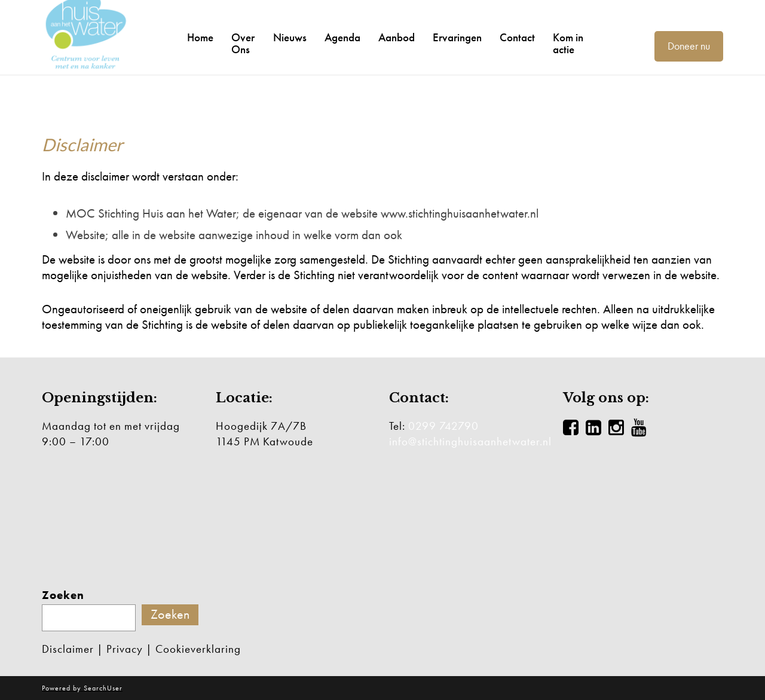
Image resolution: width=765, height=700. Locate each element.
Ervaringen (457, 38)
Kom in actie (568, 44)
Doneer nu (689, 46)
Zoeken (63, 595)
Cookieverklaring (198, 649)
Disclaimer (68, 649)
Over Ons (243, 44)
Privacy (125, 649)
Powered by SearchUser (82, 688)
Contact (517, 38)
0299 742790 (443, 426)
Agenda (342, 38)
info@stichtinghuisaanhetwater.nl (470, 441)
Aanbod (397, 38)
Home (200, 38)
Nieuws (290, 38)
